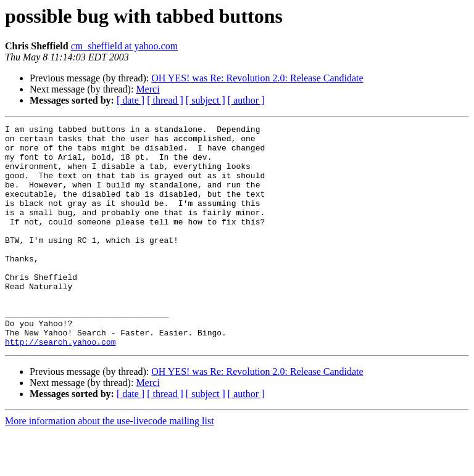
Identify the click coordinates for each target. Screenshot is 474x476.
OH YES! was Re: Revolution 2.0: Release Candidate (257, 78)
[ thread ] (165, 100)
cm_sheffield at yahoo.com (124, 46)
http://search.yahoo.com (60, 386)
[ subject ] (206, 100)
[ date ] (131, 100)
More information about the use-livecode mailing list (110, 465)
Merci (148, 89)
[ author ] (246, 100)
